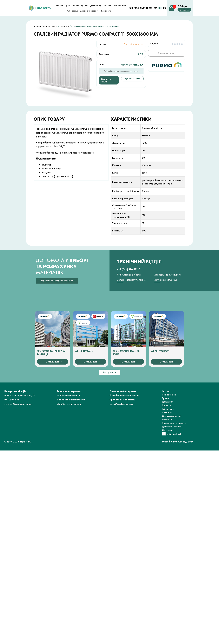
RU (165, 8)
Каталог (166, 391)
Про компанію (169, 395)
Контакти (167, 419)
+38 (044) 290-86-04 (140, 8)
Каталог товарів (50, 26)
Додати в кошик (106, 80)
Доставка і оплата (172, 426)
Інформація (168, 409)
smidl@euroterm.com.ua (69, 395)
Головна (37, 26)
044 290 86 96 (12, 400)
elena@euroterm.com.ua (69, 404)
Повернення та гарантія (174, 423)
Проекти (166, 405)
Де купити (167, 430)
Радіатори (64, 26)
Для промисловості (172, 416)
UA (156, 8)
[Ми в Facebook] (164, 434)
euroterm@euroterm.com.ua (18, 404)
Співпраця (167, 412)
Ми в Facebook (174, 434)
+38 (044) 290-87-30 (128, 269)
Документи (168, 402)
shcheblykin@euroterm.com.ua (124, 395)
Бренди (166, 398)
